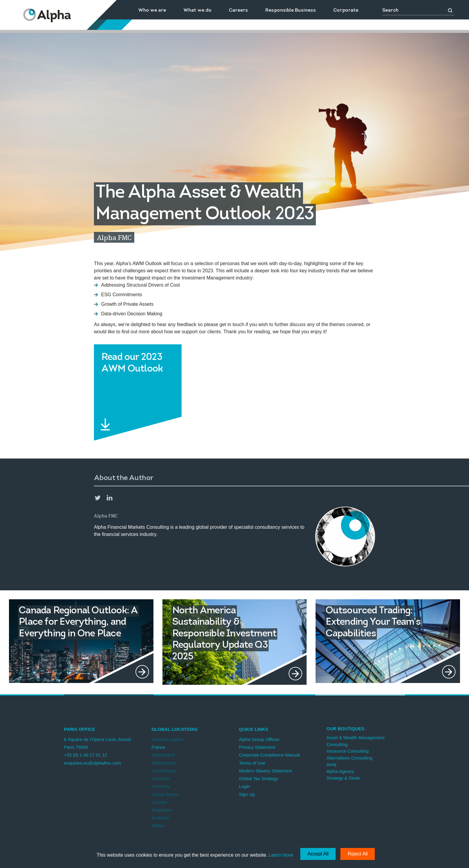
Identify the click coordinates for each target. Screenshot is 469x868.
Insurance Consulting (348, 751)
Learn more (281, 855)
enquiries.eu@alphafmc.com (92, 763)
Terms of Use (252, 763)
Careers (238, 10)
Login (245, 786)
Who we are (152, 10)
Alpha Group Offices (259, 739)
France (159, 747)
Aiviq (332, 764)
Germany (161, 786)
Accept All (318, 854)
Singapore (162, 810)
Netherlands (164, 763)
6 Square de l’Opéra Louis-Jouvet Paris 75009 (97, 743)
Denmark (161, 778)
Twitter (98, 498)
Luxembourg (164, 771)
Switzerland (163, 755)
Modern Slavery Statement (266, 771)
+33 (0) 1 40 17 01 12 (86, 755)
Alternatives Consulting (350, 758)
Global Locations (175, 729)
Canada (160, 802)
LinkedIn (109, 498)
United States (165, 794)
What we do (197, 10)
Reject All (358, 854)
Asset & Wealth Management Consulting (356, 741)
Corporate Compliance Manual (269, 755)
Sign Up (247, 794)
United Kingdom (168, 739)
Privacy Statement (257, 747)
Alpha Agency (340, 771)
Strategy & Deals (344, 778)
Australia (160, 818)
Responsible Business (291, 10)
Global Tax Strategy (259, 778)
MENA (158, 826)
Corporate (346, 10)
